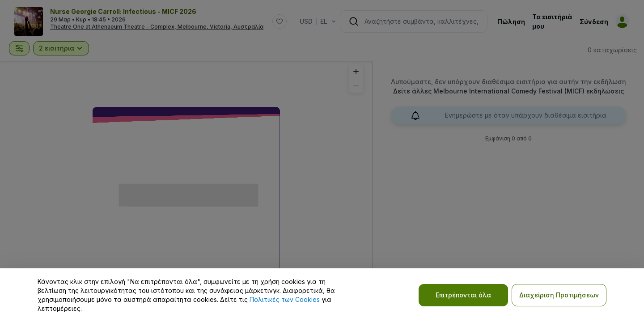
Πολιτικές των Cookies (285, 299)
